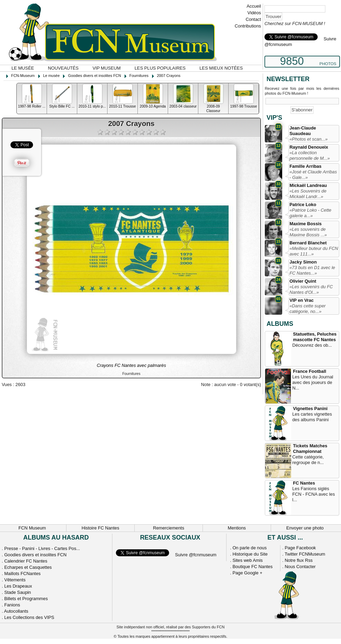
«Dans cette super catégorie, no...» (308, 309)
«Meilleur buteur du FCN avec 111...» (314, 251)
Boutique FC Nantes (252, 567)
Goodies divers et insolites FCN (35, 555)
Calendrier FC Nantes (26, 561)
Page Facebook (300, 548)
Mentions (237, 528)
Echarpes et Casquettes (28, 567)
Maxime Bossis (306, 224)
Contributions (248, 26)
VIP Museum (107, 68)
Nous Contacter (300, 567)
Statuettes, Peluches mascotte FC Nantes (315, 337)
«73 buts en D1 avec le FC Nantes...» (312, 270)
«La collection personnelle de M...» (310, 155)
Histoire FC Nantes (100, 528)
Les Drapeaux (18, 586)
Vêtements (15, 580)
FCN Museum (32, 528)
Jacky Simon (303, 262)
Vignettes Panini (310, 409)
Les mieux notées (221, 68)
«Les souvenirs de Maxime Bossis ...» (308, 232)
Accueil (254, 6)
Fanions (12, 605)
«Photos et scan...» (309, 139)
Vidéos (254, 13)
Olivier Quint (303, 281)
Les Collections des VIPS (29, 617)
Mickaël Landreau (308, 185)
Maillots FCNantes (22, 574)
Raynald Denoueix (309, 147)
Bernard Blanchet (308, 243)
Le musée (23, 68)
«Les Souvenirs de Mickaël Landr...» (308, 194)
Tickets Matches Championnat (310, 449)
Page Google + (247, 573)
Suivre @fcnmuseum (196, 555)
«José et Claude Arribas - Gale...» (313, 175)
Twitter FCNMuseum (305, 554)
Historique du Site (250, 554)
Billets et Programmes (26, 599)
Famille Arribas (306, 166)
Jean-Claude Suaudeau (303, 131)
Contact (253, 19)
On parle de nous (249, 548)
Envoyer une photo (305, 528)
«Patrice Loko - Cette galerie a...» (310, 213)
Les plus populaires (160, 68)
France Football (310, 371)
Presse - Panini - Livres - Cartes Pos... (42, 548)
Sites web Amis (248, 560)
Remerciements (169, 528)
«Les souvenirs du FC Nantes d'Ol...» (311, 289)
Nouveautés (63, 68)
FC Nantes (304, 483)
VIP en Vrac (302, 300)
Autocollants (16, 611)
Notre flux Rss (299, 560)
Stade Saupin (18, 592)
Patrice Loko (303, 205)
